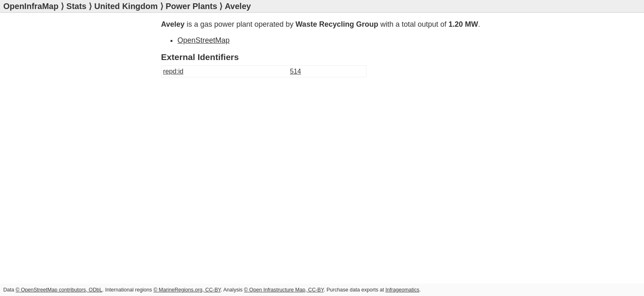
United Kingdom (126, 6)
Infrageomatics (402, 290)
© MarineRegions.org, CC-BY (187, 290)
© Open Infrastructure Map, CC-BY (284, 290)
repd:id (173, 71)
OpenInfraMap (31, 6)
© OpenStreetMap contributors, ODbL (59, 290)
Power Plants (191, 6)
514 (296, 71)
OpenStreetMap (204, 40)
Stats (77, 6)
